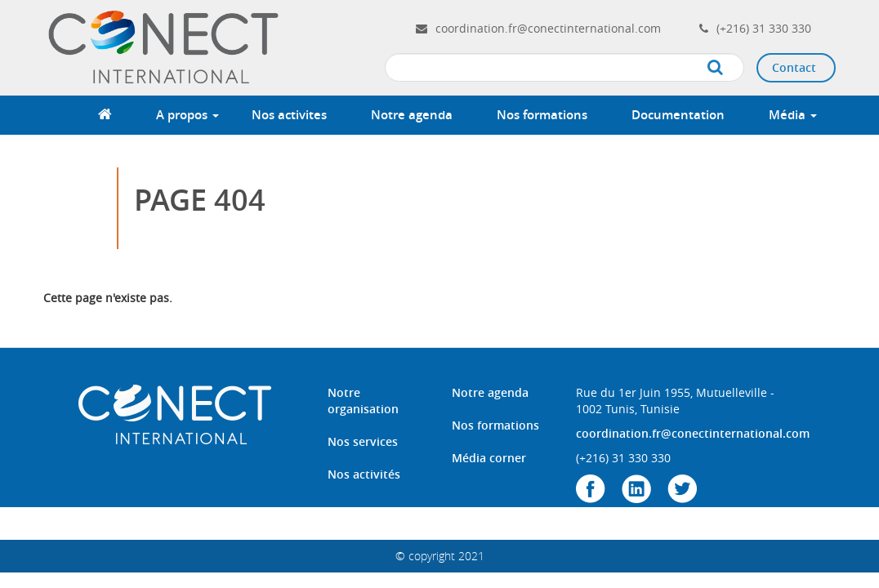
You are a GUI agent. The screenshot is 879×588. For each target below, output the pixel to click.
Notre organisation (363, 401)
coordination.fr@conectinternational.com (548, 28)
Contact (794, 67)
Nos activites (289, 115)
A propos (187, 115)
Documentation (678, 115)
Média (793, 115)
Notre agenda (412, 115)
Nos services (363, 441)
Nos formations (542, 115)
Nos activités (364, 474)
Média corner (489, 458)
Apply (732, 68)
